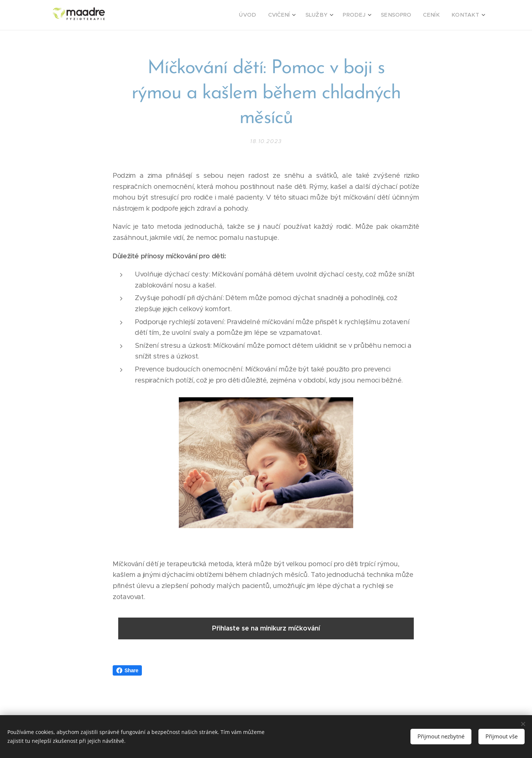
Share (127, 670)
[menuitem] (265, 15)
